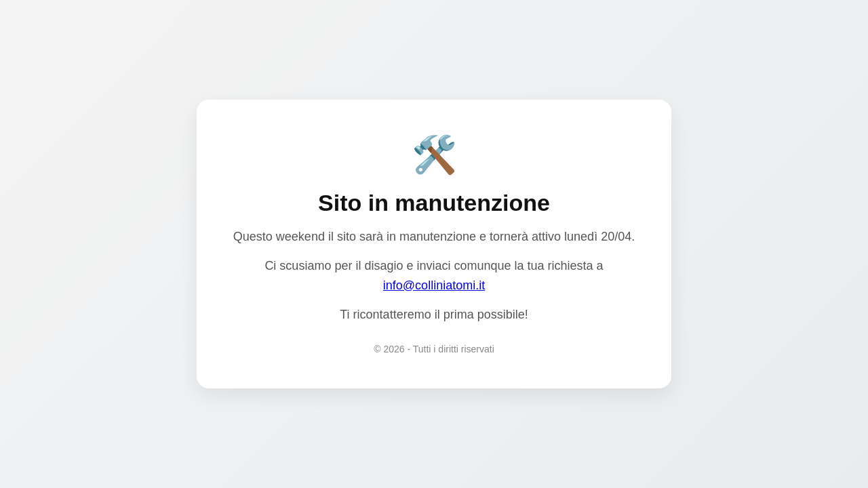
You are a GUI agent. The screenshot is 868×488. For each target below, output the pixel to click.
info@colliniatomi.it (434, 285)
